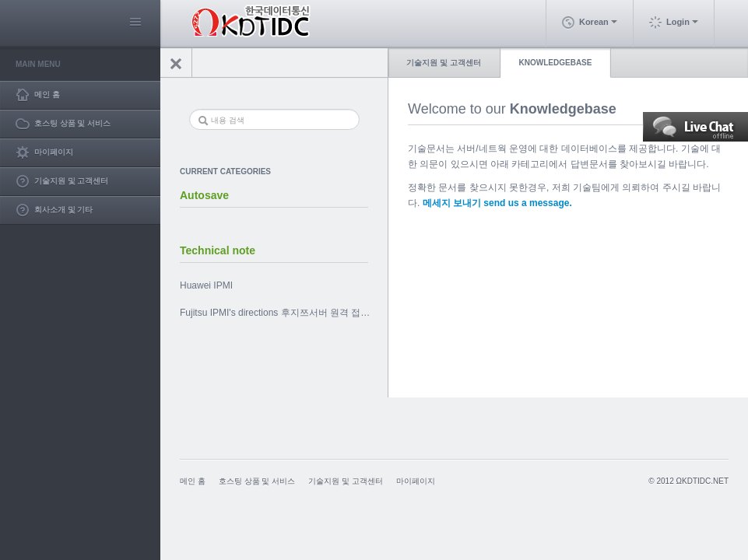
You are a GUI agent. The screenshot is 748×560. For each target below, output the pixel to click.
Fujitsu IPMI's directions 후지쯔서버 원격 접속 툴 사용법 (285, 313)
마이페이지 (416, 481)
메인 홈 (193, 481)
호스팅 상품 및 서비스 (257, 481)
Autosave (204, 195)
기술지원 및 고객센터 (444, 63)
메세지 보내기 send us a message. (497, 203)
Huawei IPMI (206, 285)
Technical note (218, 250)
